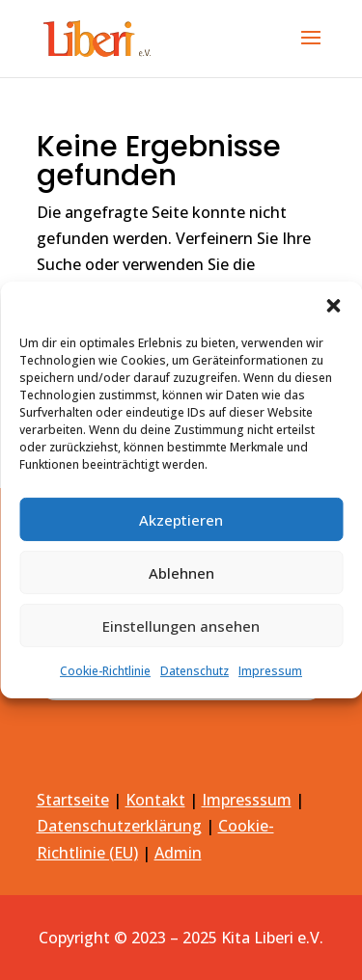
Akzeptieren (181, 519)
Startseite (73, 800)
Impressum (270, 671)
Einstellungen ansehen (181, 625)
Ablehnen (181, 572)
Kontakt (155, 800)
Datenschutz (195, 671)
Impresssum (247, 800)
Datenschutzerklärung (119, 826)
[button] (333, 306)
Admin (178, 853)
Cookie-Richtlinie (105, 671)
